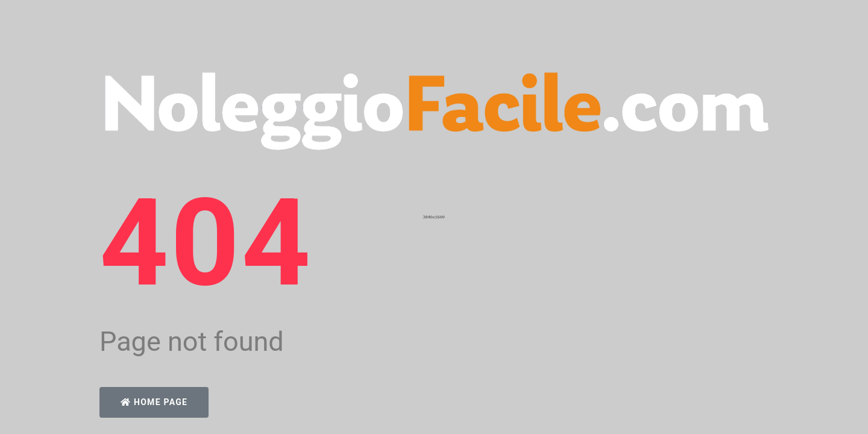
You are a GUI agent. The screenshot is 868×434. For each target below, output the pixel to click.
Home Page (154, 402)
